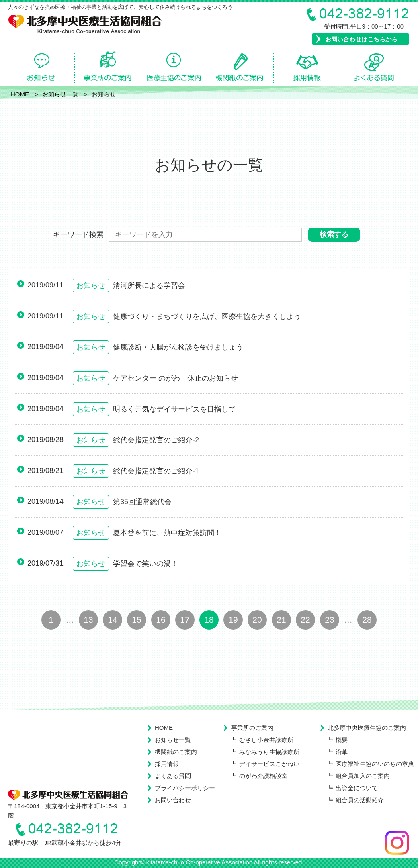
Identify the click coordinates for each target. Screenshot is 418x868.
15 (136, 620)
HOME (164, 728)
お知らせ (91, 285)
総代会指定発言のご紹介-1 (156, 471)
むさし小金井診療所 (266, 740)
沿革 (342, 752)
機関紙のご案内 (176, 752)
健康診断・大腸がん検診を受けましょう (178, 347)
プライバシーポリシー (185, 788)
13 (88, 620)
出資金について (357, 788)
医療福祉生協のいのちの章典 (375, 764)
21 (281, 620)
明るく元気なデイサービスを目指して (174, 409)
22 (305, 620)
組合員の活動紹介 (360, 800)
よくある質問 (173, 776)
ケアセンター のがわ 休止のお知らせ (175, 378)
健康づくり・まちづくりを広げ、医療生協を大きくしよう (207, 316)
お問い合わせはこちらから (361, 39)
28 (367, 620)
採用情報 (167, 764)
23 (329, 620)
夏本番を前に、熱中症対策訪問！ (167, 533)
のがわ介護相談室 (263, 776)
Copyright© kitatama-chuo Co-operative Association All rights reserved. (209, 862)
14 (112, 620)
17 (185, 620)
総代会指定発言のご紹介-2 (156, 440)
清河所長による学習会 (149, 285)
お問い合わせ (173, 800)
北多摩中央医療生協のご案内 (367, 728)
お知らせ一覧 (173, 740)
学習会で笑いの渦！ (145, 564)
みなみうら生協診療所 (269, 752)
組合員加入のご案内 (363, 776)
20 (257, 620)
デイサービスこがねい (269, 764)
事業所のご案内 (252, 728)
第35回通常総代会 (142, 502)
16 (161, 620)
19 (233, 620)
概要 (342, 740)
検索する (334, 234)
